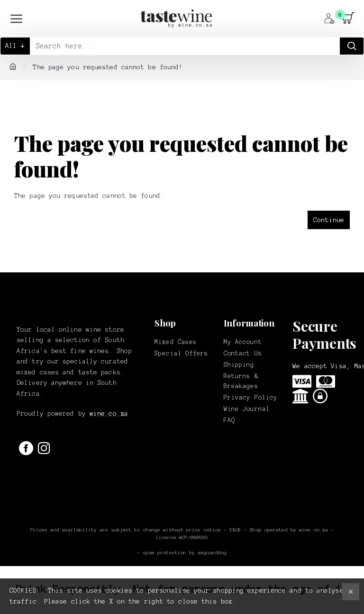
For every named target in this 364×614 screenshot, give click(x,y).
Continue (329, 220)
